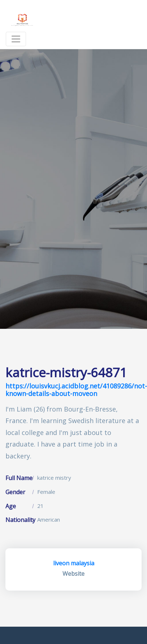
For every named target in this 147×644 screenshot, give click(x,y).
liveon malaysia (74, 563)
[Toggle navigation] (16, 39)
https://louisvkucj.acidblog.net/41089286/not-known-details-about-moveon (76, 390)
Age (11, 506)
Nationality (20, 520)
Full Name (19, 478)
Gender (15, 492)
